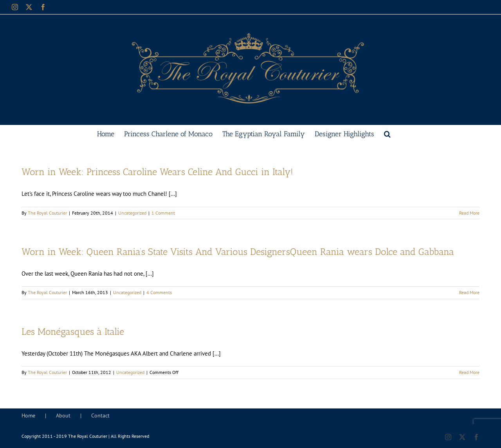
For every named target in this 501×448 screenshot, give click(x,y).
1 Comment (163, 213)
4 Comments (159, 292)
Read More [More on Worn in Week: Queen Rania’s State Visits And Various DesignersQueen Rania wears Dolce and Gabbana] (469, 292)
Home (28, 415)
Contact (100, 415)
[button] (387, 133)
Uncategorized (132, 213)
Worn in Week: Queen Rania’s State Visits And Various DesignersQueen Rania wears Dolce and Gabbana (238, 252)
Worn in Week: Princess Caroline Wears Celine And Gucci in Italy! (157, 172)
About (63, 415)
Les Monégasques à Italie (73, 331)
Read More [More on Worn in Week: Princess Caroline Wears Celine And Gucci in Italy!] (469, 213)
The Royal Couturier (47, 213)
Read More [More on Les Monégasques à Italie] (469, 372)
